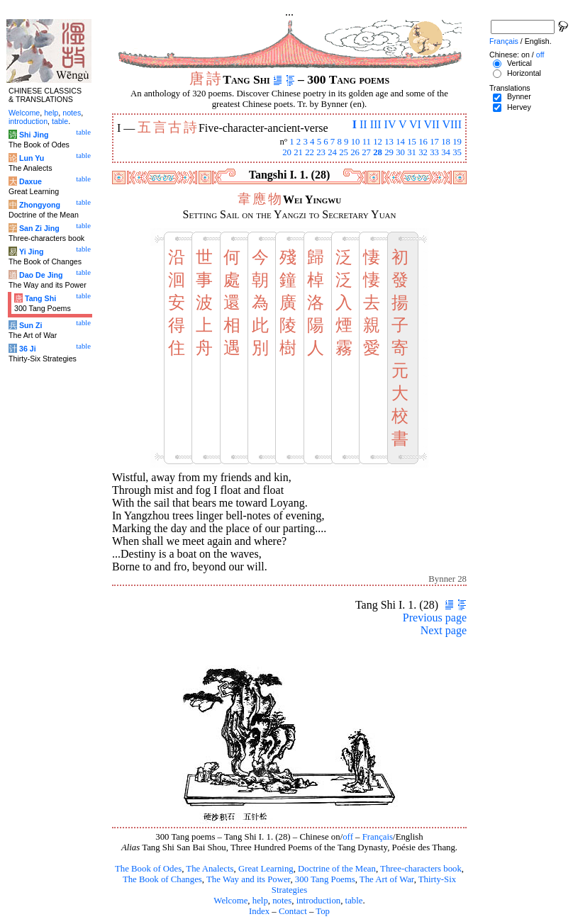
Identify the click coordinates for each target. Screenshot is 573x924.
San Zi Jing (39, 228)
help (260, 901)
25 (344, 152)
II (363, 124)
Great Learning (266, 869)
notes (282, 901)
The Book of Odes (148, 869)
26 (355, 152)
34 (446, 152)
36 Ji (28, 349)
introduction (319, 901)
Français (378, 837)
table (354, 901)
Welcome (230, 901)
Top (323, 911)
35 (457, 152)
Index (259, 911)
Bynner (519, 96)
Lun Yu (32, 158)
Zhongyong (40, 205)
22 (310, 152)
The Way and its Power (248, 879)
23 (321, 152)
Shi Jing (34, 135)
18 (446, 142)
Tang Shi (40, 298)
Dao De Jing (41, 275)
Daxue (30, 181)
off (348, 837)
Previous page (435, 618)
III (376, 124)
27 (366, 152)
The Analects (210, 869)
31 (412, 152)
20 (287, 152)
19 (457, 142)
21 (298, 152)
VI (415, 124)
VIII (452, 124)
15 (412, 142)
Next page (444, 630)
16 (423, 142)
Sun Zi (31, 325)
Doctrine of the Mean (337, 869)
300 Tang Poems (325, 879)
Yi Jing (32, 252)
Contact (293, 911)
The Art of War (387, 879)
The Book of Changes (162, 879)
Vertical (519, 63)
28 (378, 152)
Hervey (519, 107)
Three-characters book (421, 869)
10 (356, 142)
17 (434, 142)
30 (400, 152)
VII (432, 124)
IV (390, 124)
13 (389, 142)
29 (389, 152)
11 (367, 142)
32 (423, 152)
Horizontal (524, 73)
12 (378, 142)
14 (400, 142)
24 (332, 152)
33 (434, 152)
